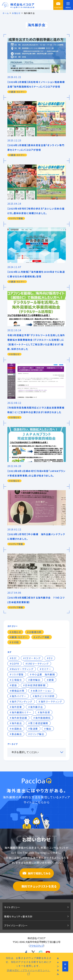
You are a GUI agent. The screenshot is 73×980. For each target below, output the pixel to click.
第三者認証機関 (39, 723)
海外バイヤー (19, 696)
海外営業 (17, 707)
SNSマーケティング (38, 664)
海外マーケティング (51, 702)
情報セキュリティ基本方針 (18, 916)
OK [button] (65, 966)
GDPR (15, 664)
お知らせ (16, 632)
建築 (51, 680)
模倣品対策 (18, 691)
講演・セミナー (20, 637)
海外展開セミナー (21, 712)
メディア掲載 (43, 637)
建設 (14, 685)
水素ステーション (42, 691)
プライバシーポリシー (16, 925)
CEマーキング (33, 658)
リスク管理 (18, 674)
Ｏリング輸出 (37, 734)
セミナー (46, 669)
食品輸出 (17, 734)
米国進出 (17, 729)
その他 (15, 642)
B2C (14, 658)
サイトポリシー (12, 907)
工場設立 (17, 680)
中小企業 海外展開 (43, 674)
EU (51, 658)
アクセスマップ (37, 946)
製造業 (34, 729)
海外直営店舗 (19, 718)
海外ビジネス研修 (45, 696)
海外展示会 (37, 707)
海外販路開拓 (43, 718)
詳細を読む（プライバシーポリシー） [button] (29, 970)
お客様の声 (35, 632)
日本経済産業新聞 (35, 685)
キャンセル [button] (58, 966)
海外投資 (45, 712)
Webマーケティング (22, 669)
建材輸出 (35, 680)
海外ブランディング (22, 702)
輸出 (49, 729)
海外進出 (17, 723)
